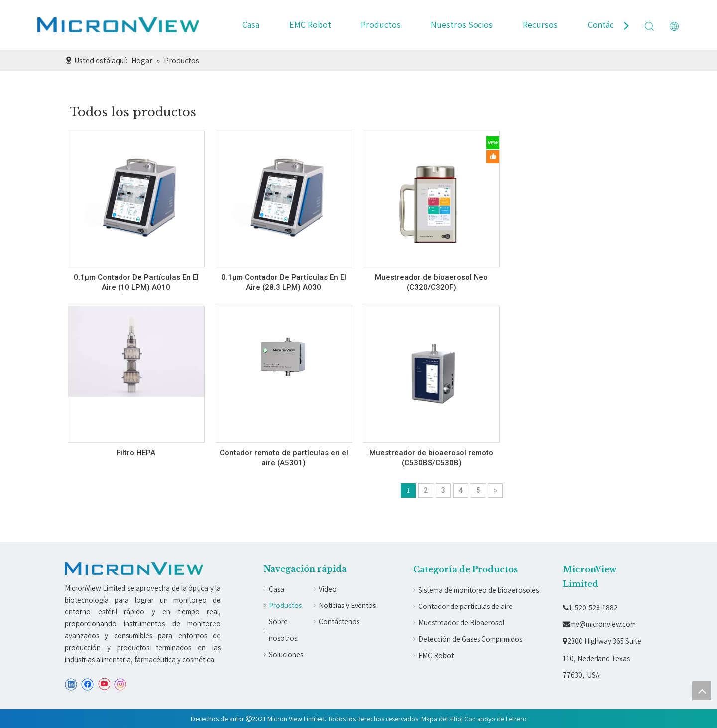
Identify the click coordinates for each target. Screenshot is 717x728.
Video (328, 589)
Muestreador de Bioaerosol (461, 623)
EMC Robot (310, 25)
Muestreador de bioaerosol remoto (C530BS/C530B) (431, 458)
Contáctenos (612, 25)
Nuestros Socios (462, 25)
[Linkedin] (71, 684)
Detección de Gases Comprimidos (470, 639)
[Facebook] (87, 684)
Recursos (540, 25)
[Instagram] (120, 684)
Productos (381, 25)
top (702, 691)
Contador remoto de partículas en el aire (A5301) (284, 458)
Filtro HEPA (136, 453)
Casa (251, 25)
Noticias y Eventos (347, 605)
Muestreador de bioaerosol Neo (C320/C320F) (431, 282)
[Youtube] (104, 684)
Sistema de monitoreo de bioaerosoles (478, 590)
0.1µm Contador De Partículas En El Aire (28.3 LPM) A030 (284, 282)
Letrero (516, 719)
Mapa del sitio (441, 719)
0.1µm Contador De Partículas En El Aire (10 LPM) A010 (136, 282)
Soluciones (286, 655)
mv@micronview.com (599, 624)
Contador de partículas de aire (466, 606)
